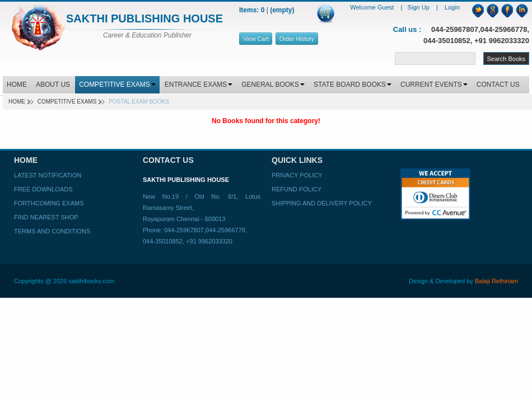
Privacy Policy (297, 175)
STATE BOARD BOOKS (353, 85)
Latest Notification (48, 175)
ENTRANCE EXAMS (199, 85)
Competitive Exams (67, 102)
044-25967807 (455, 29)
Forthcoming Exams (49, 203)
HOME (17, 85)
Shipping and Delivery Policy (322, 203)
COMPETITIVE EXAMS (117, 85)
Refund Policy (297, 189)
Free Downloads (43, 189)
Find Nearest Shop (46, 217)
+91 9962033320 (502, 41)
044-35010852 (447, 41)
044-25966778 (504, 29)
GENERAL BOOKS (273, 85)
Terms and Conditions (52, 231)
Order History (297, 39)
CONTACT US (498, 85)
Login (452, 7)
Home (17, 102)
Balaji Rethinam (496, 281)
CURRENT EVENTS (434, 85)
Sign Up (419, 7)
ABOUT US (53, 85)
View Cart (256, 39)
